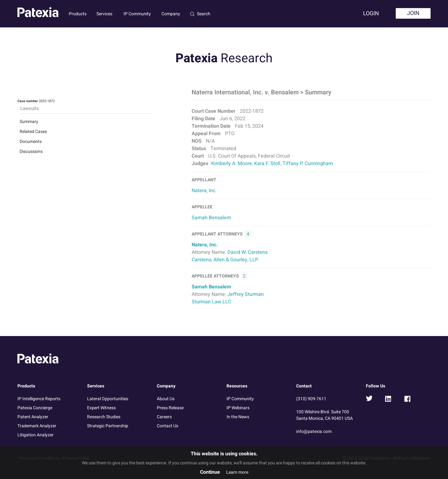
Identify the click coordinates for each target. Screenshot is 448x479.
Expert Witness (101, 408)
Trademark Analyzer (37, 426)
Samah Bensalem (211, 218)
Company (171, 14)
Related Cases (33, 132)
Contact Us (168, 426)
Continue (210, 472)
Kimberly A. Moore (232, 164)
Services (104, 14)
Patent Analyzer (33, 417)
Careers (164, 417)
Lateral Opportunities (108, 399)
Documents (31, 142)
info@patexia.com (314, 432)
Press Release (170, 408)
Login (371, 14)
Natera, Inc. (204, 191)
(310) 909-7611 (311, 399)
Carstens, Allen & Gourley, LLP (225, 260)
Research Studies (104, 417)
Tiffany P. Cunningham (308, 164)
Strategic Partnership (108, 426)
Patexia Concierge (35, 408)
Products (78, 14)
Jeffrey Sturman (246, 294)
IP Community (137, 14)
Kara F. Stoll (267, 164)
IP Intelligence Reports (39, 399)
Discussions (31, 152)
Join (413, 13)
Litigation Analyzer (35, 435)
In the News (238, 417)
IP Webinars (238, 408)
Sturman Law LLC (211, 302)
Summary (29, 122)
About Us (166, 399)
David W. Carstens (247, 252)
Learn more (237, 472)
